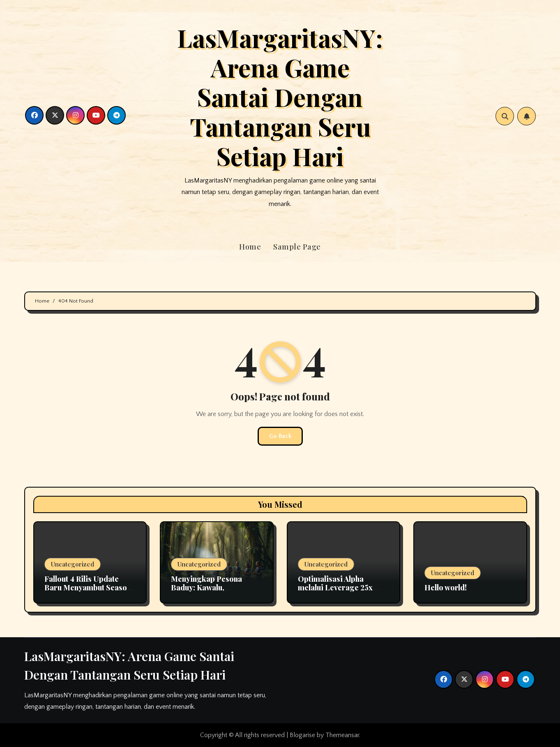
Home (250, 247)
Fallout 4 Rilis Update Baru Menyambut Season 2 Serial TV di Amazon (88, 588)
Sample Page (297, 247)
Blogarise (302, 735)
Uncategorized (73, 564)
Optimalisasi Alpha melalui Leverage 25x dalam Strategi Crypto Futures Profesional (337, 592)
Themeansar (342, 735)
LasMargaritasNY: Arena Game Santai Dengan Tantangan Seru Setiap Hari (280, 97)
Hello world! (446, 587)
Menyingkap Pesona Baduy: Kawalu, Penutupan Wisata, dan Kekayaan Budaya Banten (215, 592)
